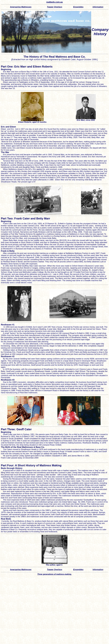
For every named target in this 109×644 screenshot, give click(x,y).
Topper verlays (55, 7)
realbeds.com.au (54, 2)
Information (98, 7)
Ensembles (78, 7)
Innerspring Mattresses (21, 7)
